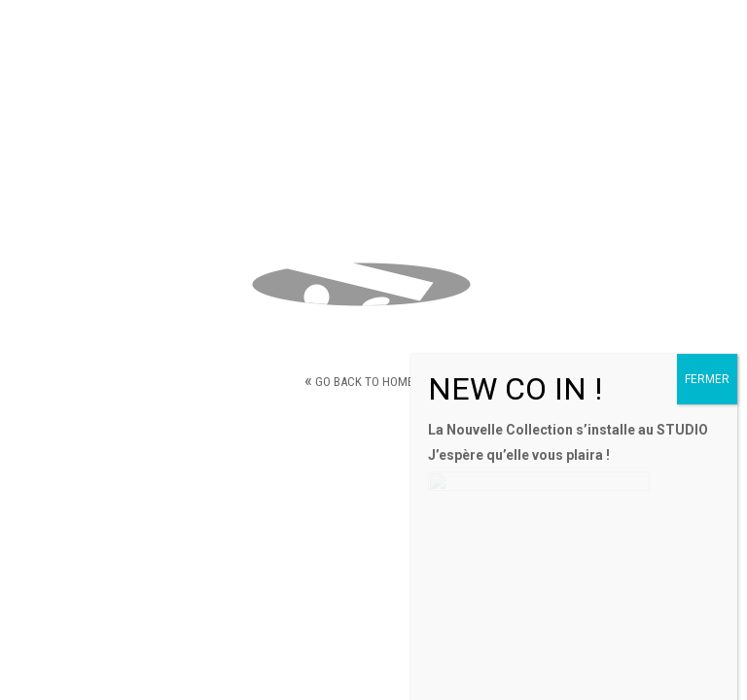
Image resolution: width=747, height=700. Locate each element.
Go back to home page (373, 380)
